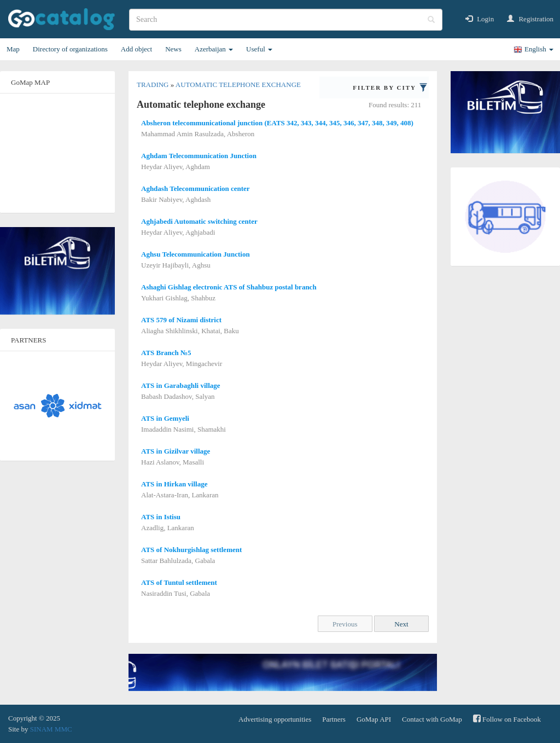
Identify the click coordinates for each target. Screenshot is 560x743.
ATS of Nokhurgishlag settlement (191, 550)
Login (480, 19)
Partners (334, 719)
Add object (136, 49)
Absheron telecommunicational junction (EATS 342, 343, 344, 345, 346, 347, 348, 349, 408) (277, 123)
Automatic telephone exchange (238, 85)
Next (401, 624)
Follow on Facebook (507, 719)
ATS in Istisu (161, 517)
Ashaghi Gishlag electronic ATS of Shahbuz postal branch (229, 287)
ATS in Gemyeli (165, 418)
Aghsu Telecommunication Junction (196, 254)
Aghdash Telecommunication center (196, 188)
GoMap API (374, 719)
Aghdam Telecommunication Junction (199, 156)
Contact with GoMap (432, 719)
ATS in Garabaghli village (181, 385)
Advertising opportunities (275, 719)
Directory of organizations (70, 49)
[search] (286, 20)
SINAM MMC (51, 729)
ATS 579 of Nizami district (181, 320)
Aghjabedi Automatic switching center (199, 221)
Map (13, 49)
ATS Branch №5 (166, 353)
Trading (154, 85)
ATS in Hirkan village (174, 484)
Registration (530, 19)
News (173, 49)
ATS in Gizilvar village (176, 451)
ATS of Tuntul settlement (179, 582)
